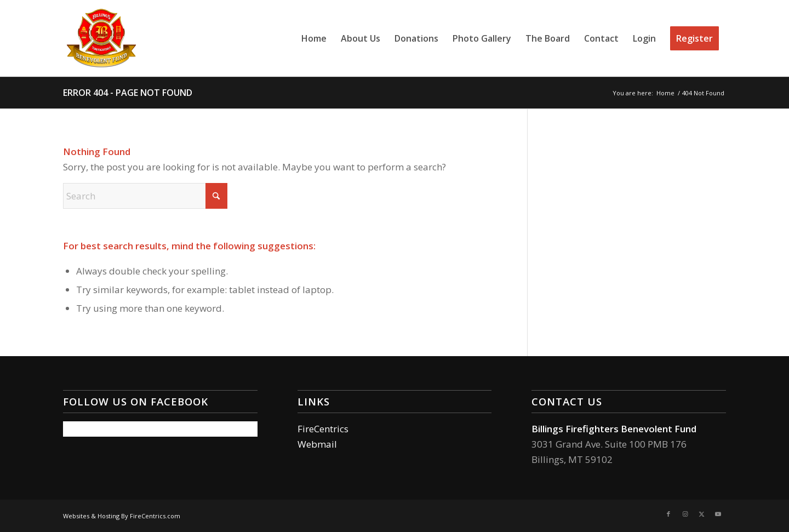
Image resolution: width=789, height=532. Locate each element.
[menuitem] (314, 38)
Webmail (317, 444)
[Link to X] (701, 514)
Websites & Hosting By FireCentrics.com (122, 516)
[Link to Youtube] (718, 514)
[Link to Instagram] (685, 514)
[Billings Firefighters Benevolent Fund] (101, 38)
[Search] (145, 196)
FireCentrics (323, 429)
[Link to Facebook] (668, 514)
